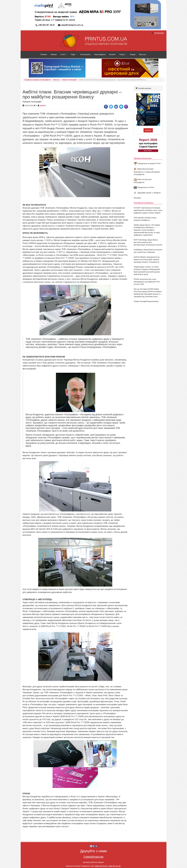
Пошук (123, 54)
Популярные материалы (144, 203)
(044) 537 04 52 (101, 866)
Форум (133, 54)
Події (74, 54)
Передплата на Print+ (144, 187)
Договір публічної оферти (93, 862)
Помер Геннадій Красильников (146, 301)
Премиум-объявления (143, 158)
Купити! (148, 130)
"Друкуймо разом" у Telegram (147, 193)
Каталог (112, 54)
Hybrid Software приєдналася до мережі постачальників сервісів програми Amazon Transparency (147, 260)
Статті (64, 54)
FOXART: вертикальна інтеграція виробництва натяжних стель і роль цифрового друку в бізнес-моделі (148, 210)
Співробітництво (94, 857)
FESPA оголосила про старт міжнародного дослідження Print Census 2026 (147, 282)
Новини (54, 54)
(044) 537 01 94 (114, 866)
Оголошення (85, 54)
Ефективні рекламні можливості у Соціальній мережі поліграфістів (147, 172)
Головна (44, 54)
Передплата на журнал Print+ (147, 163)
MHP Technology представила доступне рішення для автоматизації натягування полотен (148, 242)
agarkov (43, 106)
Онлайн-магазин (145, 88)
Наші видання (100, 54)
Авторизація (159, 33)
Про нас (143, 54)
